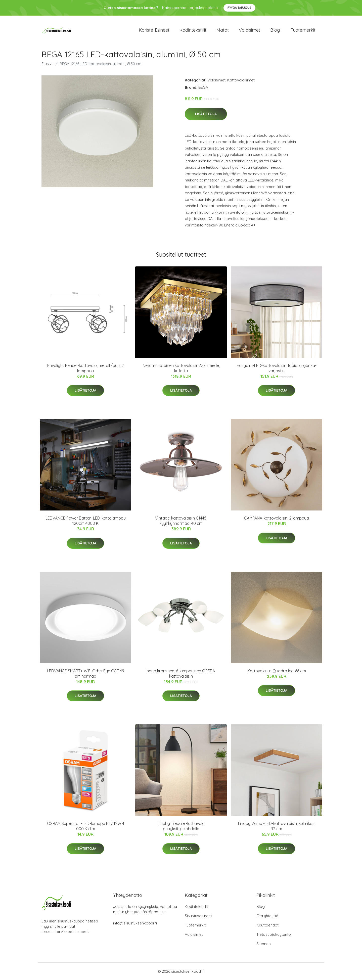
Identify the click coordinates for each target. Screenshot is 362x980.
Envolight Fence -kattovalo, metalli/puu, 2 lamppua (85, 368)
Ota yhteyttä (267, 916)
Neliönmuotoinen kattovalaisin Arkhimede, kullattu (181, 368)
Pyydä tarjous (239, 8)
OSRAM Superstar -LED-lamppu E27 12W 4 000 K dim (86, 826)
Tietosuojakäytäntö (274, 934)
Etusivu (48, 64)
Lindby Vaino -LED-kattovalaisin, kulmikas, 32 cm (277, 826)
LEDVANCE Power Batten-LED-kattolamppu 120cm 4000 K (86, 521)
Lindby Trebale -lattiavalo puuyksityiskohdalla (181, 826)
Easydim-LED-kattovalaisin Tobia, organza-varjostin (277, 368)
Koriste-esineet (154, 30)
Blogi (275, 30)
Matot (223, 30)
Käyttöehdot (267, 925)
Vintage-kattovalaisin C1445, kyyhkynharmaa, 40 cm (181, 521)
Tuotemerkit (303, 30)
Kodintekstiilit (193, 30)
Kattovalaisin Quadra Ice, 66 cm (277, 671)
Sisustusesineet (198, 916)
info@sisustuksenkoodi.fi (135, 923)
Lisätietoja (206, 114)
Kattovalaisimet (241, 80)
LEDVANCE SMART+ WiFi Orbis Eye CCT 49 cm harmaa (86, 673)
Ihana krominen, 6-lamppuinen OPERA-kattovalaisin (181, 673)
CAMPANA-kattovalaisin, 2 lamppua (277, 518)
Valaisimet (250, 30)
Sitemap (264, 944)
